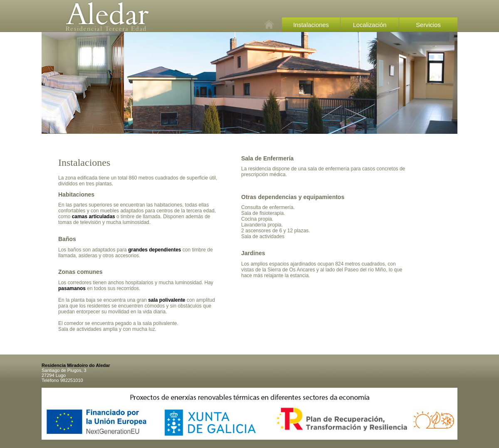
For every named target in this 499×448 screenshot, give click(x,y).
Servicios (428, 25)
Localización (370, 25)
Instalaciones (311, 25)
